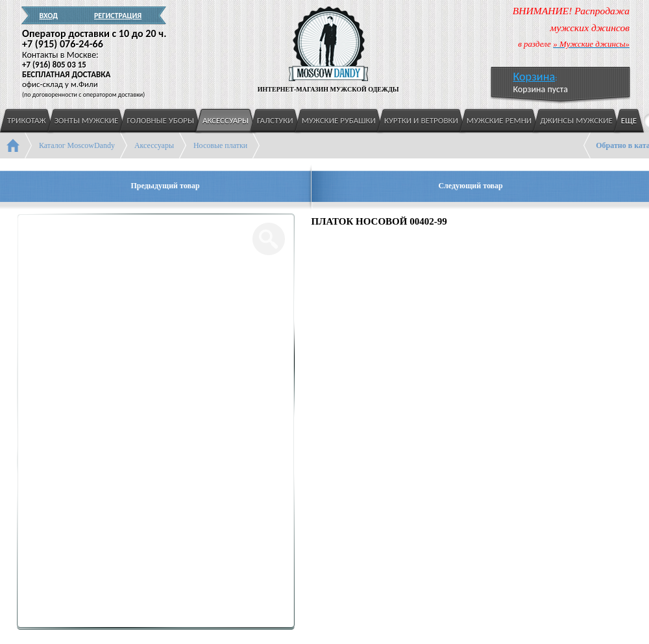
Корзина (534, 77)
